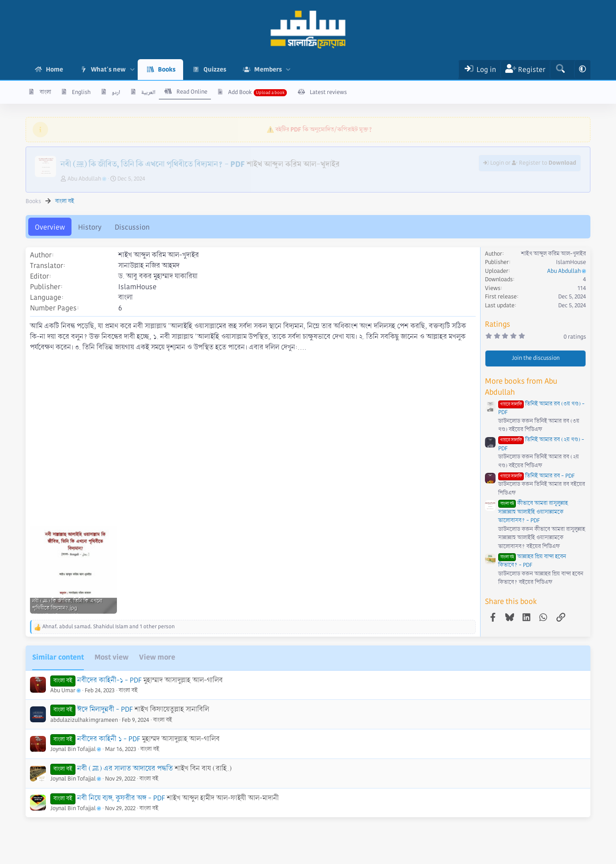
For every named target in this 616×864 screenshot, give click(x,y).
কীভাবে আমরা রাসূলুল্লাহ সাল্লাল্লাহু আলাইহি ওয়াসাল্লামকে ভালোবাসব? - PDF (533, 512)
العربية (148, 92)
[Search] (560, 70)
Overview (50, 227)
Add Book (240, 92)
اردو (116, 92)
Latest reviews (328, 92)
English (81, 92)
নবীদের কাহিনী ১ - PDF (109, 739)
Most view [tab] (111, 657)
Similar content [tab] (58, 657)
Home (54, 69)
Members (268, 69)
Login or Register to (530, 163)
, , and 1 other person (109, 627)
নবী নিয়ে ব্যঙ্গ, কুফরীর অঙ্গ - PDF (121, 798)
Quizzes (215, 69)
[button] (132, 70)
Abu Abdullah (87, 179)
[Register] (525, 70)
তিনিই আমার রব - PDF (536, 476)
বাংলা (45, 92)
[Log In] (479, 70)
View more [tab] (157, 657)
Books (167, 69)
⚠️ (319, 129)
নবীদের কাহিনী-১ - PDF (109, 680)
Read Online (192, 92)
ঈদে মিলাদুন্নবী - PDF (105, 709)
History (90, 227)
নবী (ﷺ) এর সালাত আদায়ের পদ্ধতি (125, 768)
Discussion (132, 227)
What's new (108, 69)
